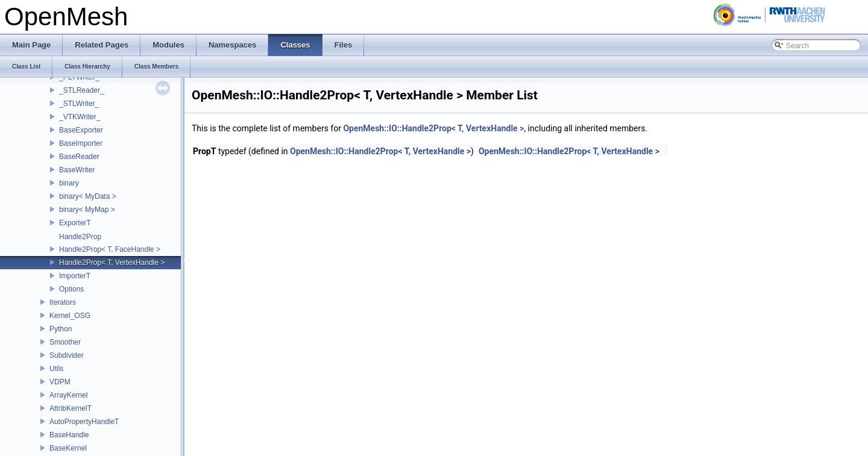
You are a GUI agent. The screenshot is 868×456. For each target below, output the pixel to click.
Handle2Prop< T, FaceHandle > (110, 249)
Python (61, 329)
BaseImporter (81, 143)
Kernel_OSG (70, 316)
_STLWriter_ (79, 104)
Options (71, 289)
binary (69, 183)
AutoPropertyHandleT (84, 422)
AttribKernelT (71, 408)
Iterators (63, 302)
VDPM (60, 382)
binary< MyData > (88, 196)
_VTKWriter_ (80, 117)
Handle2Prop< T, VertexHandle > (112, 263)
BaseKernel (68, 448)
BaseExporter (81, 130)
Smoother (65, 342)
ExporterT (75, 223)
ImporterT (75, 276)
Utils (56, 369)
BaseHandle (69, 435)
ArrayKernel (68, 395)
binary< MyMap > (87, 210)
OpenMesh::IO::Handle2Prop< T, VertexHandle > (433, 128)
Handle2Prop (80, 237)
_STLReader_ (82, 90)
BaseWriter (77, 170)
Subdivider (67, 355)
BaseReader (79, 157)
